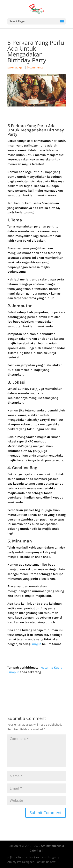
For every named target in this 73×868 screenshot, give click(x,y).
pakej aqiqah (16, 67)
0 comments (35, 67)
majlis (37, 644)
